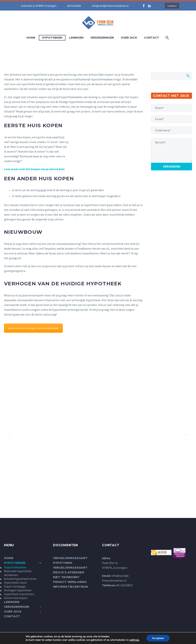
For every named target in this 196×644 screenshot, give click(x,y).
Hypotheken (52, 38)
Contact (172, 6)
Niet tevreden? (66, 577)
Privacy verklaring (70, 582)
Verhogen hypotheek (18, 590)
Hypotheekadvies (15, 567)
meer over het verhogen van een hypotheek (33, 328)
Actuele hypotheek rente (20, 579)
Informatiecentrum (71, 587)
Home (31, 38)
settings (134, 640)
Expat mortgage (15, 586)
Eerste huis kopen (16, 598)
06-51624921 (74, 6)
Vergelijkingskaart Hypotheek (70, 560)
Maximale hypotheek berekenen (18, 573)
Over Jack (129, 38)
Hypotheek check (15, 583)
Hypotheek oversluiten (19, 594)
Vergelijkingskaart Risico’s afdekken (70, 570)
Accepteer (158, 638)
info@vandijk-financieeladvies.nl (110, 6)
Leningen (76, 38)
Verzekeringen (102, 38)
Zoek (188, 76)
